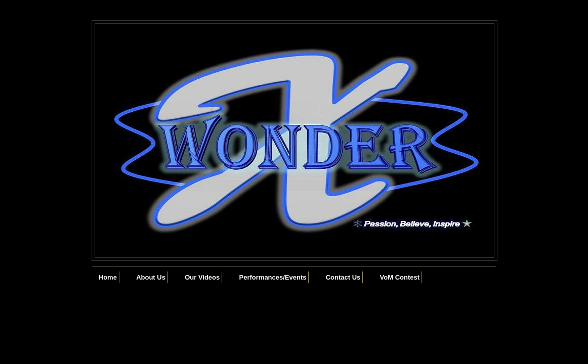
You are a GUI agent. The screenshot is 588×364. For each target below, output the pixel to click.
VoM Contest (400, 277)
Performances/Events (273, 277)
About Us (151, 277)
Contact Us (343, 277)
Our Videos (202, 277)
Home (108, 277)
